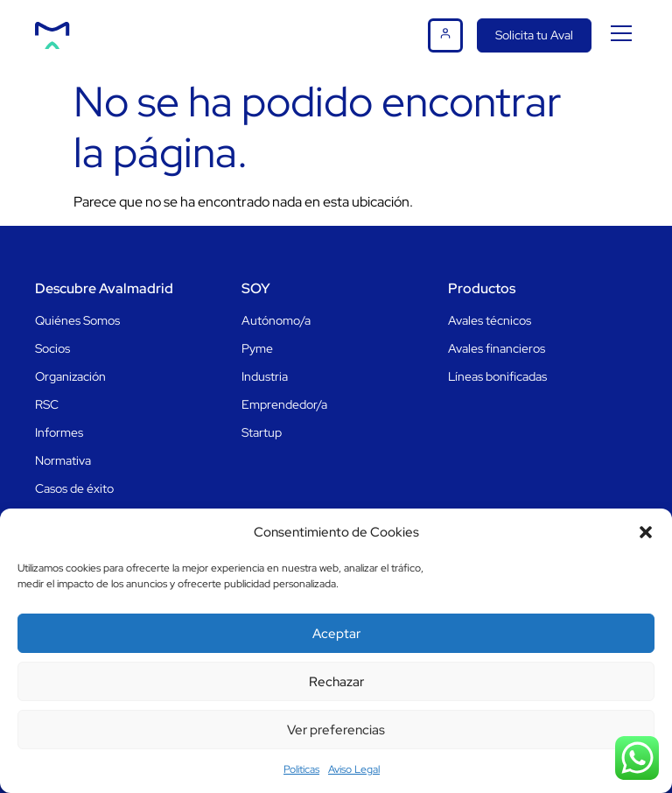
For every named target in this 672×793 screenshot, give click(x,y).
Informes (59, 432)
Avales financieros (497, 348)
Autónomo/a (276, 320)
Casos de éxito (74, 488)
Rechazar (336, 682)
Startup (262, 432)
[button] (646, 532)
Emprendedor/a (284, 404)
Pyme (257, 348)
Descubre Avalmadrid (104, 288)
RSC (47, 404)
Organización (70, 376)
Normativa (63, 460)
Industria (265, 376)
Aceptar (336, 634)
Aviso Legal (354, 769)
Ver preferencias (336, 730)
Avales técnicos (490, 320)
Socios (52, 348)
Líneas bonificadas (497, 376)
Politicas (301, 769)
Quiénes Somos (77, 320)
